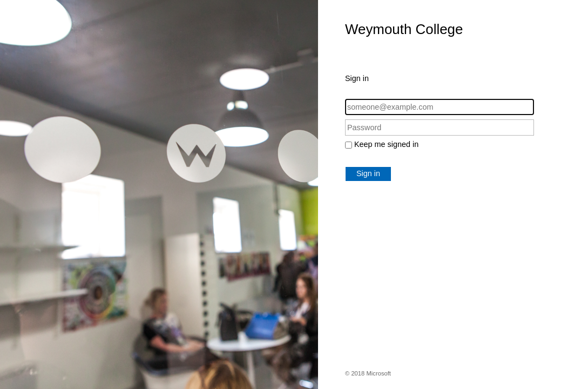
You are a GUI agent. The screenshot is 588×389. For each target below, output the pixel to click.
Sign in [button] (368, 173)
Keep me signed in (386, 144)
